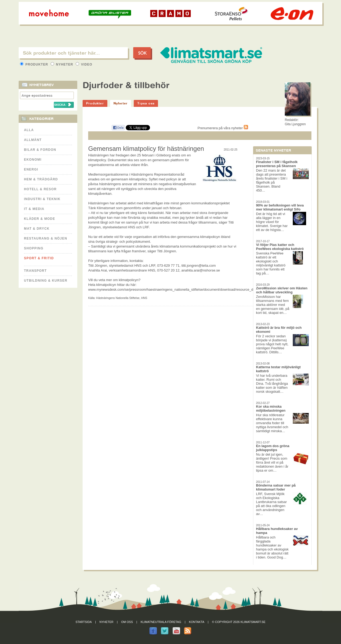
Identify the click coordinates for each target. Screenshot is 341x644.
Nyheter (62, 64)
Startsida (84, 622)
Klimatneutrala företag (161, 622)
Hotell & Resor (40, 189)
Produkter (35, 64)
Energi (31, 169)
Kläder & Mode (40, 219)
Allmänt (33, 140)
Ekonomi (33, 160)
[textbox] (73, 53)
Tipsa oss (146, 103)
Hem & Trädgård (41, 179)
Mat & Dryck (37, 229)
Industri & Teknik (42, 199)
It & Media (34, 209)
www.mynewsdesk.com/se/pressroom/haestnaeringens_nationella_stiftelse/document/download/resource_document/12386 (183, 289)
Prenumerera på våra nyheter (223, 128)
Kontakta (197, 622)
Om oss (127, 622)
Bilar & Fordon (40, 150)
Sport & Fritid (39, 258)
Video (84, 64)
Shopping (34, 248)
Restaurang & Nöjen (46, 238)
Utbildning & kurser (46, 281)
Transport (35, 271)
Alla (29, 130)
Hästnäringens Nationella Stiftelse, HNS (122, 298)
